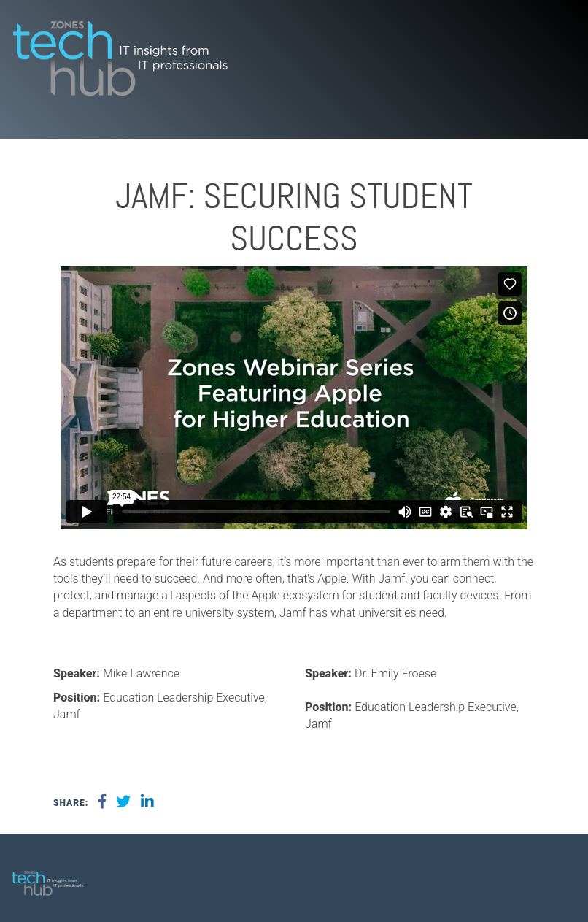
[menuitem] (555, 877)
